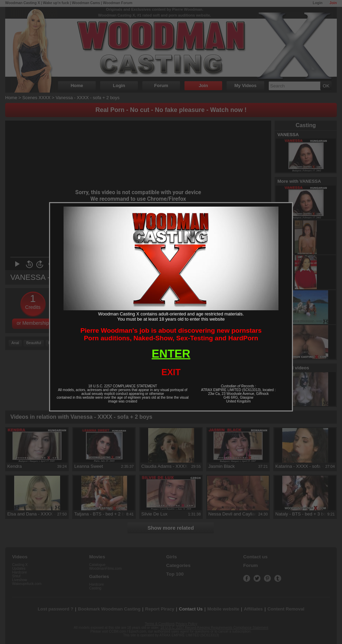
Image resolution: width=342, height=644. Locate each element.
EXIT (171, 372)
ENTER (171, 354)
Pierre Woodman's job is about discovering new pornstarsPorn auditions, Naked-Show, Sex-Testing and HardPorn (171, 334)
